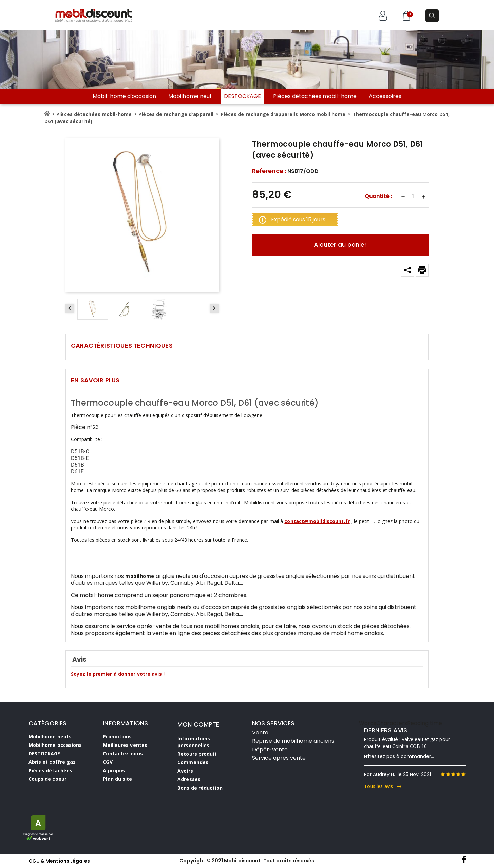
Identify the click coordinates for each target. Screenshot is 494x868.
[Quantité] (413, 196)
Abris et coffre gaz (52, 762)
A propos (114, 770)
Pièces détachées (51, 770)
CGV (108, 762)
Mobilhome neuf (190, 96)
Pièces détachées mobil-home (315, 96)
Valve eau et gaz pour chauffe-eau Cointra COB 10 (407, 743)
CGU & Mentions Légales (59, 861)
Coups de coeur (47, 779)
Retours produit (197, 754)
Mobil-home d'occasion (124, 96)
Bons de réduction (200, 788)
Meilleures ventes (125, 745)
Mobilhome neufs (50, 737)
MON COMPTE (198, 724)
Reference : (269, 171)
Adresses (189, 779)
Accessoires (385, 96)
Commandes (193, 762)
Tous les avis (383, 786)
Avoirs (185, 771)
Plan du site (117, 779)
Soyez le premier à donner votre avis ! (118, 674)
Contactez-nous (123, 753)
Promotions (117, 737)
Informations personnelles (194, 742)
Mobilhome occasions (55, 745)
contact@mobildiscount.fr (317, 521)
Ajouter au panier (340, 244)
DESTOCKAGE (242, 96)
